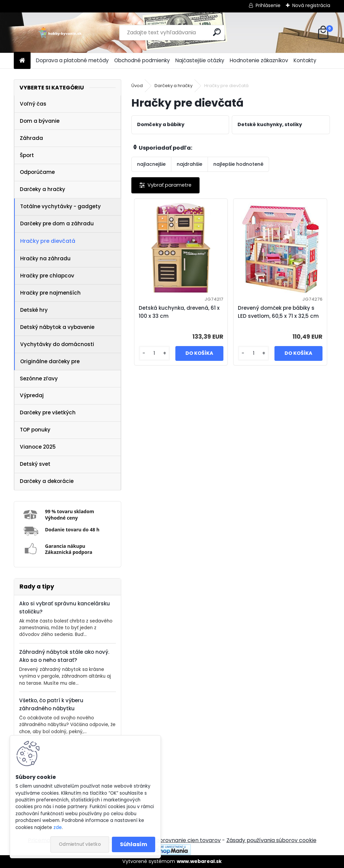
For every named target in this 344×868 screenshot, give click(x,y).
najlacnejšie (151, 164)
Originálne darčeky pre (50, 361)
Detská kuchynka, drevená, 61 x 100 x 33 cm (179, 312)
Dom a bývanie (40, 121)
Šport (27, 155)
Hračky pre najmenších (50, 293)
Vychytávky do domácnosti (57, 344)
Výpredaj (32, 395)
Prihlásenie (268, 5)
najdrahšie (189, 164)
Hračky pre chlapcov (47, 276)
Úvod (137, 86)
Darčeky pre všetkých (48, 412)
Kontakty (305, 60)
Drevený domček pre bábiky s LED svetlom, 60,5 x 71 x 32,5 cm (278, 312)
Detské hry (34, 310)
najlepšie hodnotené (238, 164)
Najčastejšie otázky (200, 60)
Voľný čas (33, 104)
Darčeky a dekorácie (47, 481)
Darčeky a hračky (42, 189)
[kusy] (154, 353)
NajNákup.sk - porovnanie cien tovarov (170, 840)
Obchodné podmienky (142, 60)
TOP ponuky (35, 430)
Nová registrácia (311, 5)
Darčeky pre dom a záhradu (57, 223)
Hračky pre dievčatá (48, 241)
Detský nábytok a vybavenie (57, 327)
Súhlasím (134, 844)
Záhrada (31, 138)
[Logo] (60, 33)
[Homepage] (22, 61)
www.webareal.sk (199, 861)
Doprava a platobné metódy (72, 60)
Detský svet (35, 464)
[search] (217, 32)
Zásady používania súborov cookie (271, 840)
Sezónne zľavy (39, 379)
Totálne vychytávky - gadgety (60, 206)
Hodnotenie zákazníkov (259, 60)
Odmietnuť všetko (80, 844)
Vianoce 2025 (38, 447)
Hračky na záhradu (45, 258)
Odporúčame (37, 172)
